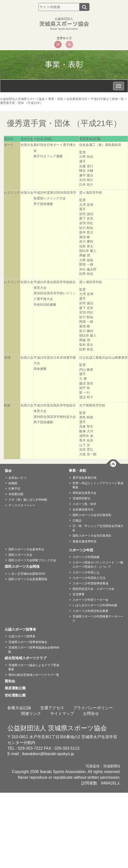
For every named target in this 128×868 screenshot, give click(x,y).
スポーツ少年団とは (86, 572)
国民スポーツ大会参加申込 (26, 549)
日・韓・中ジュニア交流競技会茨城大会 (98, 528)
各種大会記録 (19, 708)
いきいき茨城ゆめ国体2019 (27, 574)
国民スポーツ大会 (20, 555)
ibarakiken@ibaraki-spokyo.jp (48, 754)
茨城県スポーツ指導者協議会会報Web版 (34, 650)
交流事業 (79, 594)
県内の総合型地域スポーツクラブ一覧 (34, 675)
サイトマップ (62, 714)
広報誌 (77, 521)
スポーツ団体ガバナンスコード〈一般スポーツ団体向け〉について (98, 565)
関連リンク (31, 714)
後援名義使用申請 (85, 541)
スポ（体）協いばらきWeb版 (28, 500)
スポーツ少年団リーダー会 (90, 600)
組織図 (13, 483)
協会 (10, 471)
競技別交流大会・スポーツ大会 (93, 589)
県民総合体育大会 (85, 493)
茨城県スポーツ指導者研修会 (28, 642)
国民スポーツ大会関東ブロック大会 (32, 560)
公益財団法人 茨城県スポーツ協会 (57, 728)
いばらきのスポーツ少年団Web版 (95, 605)
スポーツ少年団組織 (86, 557)
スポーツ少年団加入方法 (89, 578)
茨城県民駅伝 (82, 498)
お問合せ (91, 714)
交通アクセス (52, 708)
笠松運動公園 (17, 695)
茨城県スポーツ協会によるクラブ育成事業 (34, 667)
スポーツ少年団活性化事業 (90, 611)
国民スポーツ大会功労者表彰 (92, 515)
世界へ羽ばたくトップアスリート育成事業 (98, 485)
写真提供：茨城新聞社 (103, 766)
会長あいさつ (17, 478)
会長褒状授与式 (83, 510)
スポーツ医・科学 (85, 504)
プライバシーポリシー (93, 708)
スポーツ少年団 (83, 550)
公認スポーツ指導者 (22, 629)
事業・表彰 (79, 471)
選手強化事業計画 (85, 478)
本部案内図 (16, 494)
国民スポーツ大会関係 (24, 566)
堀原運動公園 (17, 688)
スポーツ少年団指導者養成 (90, 583)
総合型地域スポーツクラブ (27, 658)
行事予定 (14, 489)
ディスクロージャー (22, 505)
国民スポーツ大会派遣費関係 (28, 579)
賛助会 (12, 681)
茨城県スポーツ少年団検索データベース (98, 619)
